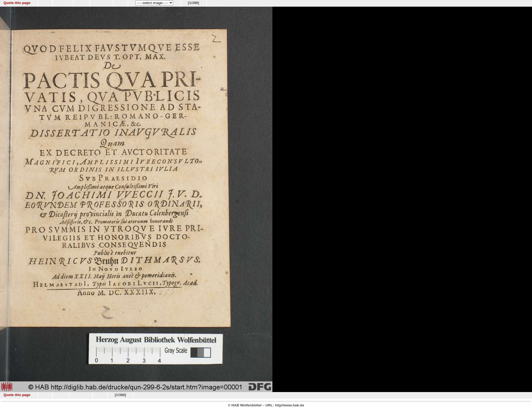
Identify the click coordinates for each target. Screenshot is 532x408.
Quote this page (17, 3)
